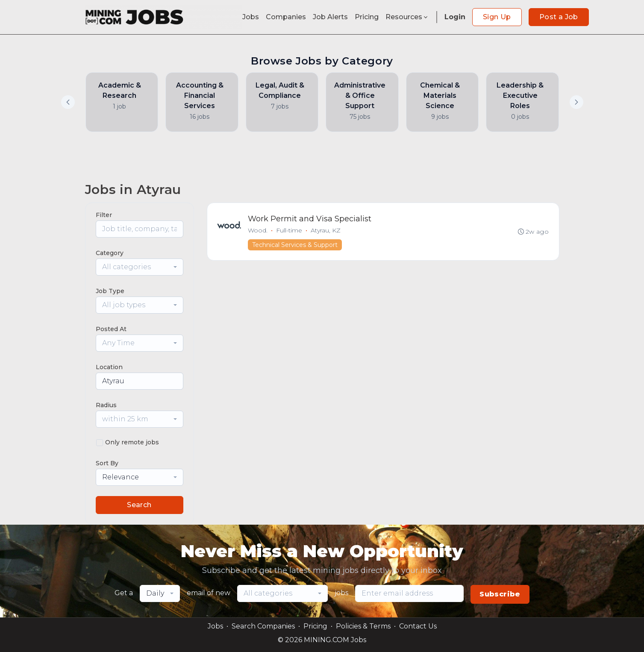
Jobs (251, 17)
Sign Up (497, 17)
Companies (286, 17)
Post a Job (559, 17)
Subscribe (500, 594)
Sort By (107, 463)
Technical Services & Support (295, 245)
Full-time (290, 230)
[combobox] (140, 267)
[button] (576, 102)
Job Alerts (330, 17)
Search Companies (263, 626)
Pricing (367, 17)
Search (139, 505)
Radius (106, 405)
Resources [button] (407, 17)
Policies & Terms (363, 626)
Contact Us (418, 626)
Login (455, 17)
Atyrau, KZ (326, 230)
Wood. (258, 230)
